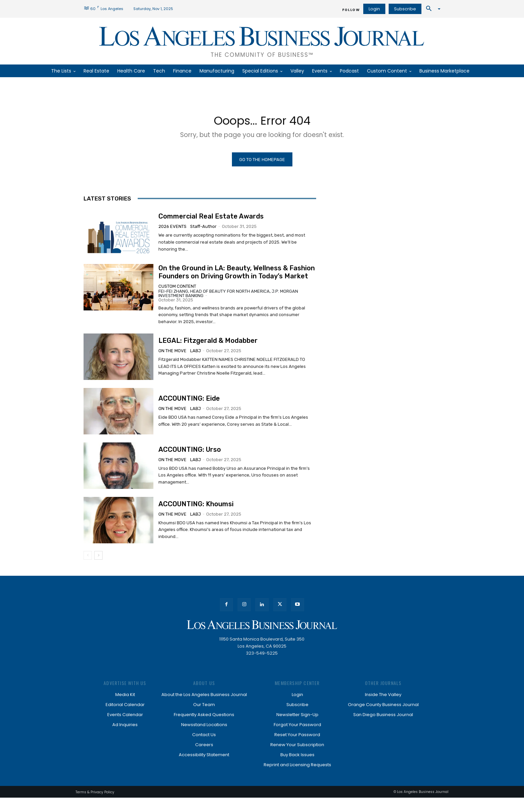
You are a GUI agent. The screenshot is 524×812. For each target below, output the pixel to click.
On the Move (172, 357)
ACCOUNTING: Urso (190, 460)
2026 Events (172, 230)
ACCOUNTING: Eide (189, 407)
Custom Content (177, 291)
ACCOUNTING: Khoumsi (196, 517)
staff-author (203, 230)
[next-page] (98, 570)
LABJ (195, 357)
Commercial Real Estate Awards (211, 220)
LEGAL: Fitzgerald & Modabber (208, 347)
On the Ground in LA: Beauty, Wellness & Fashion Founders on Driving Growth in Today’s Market (237, 277)
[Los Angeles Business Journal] (262, 41)
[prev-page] (88, 570)
